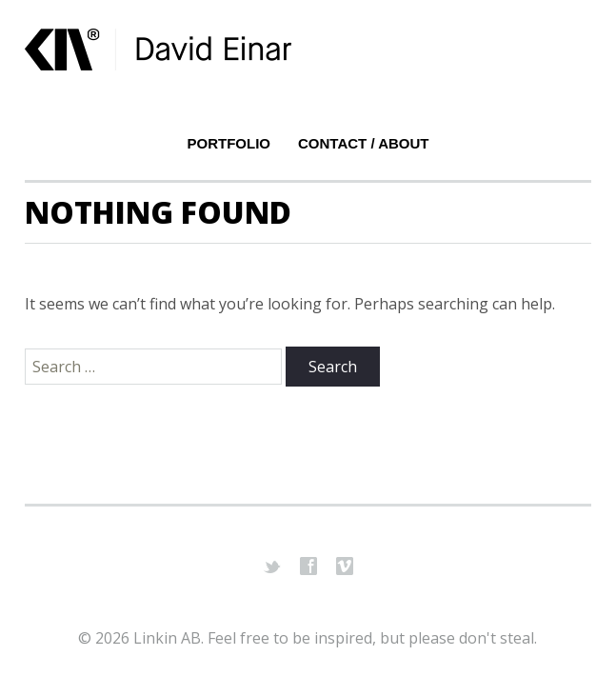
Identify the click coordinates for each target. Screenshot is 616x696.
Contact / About (363, 143)
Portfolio (229, 143)
